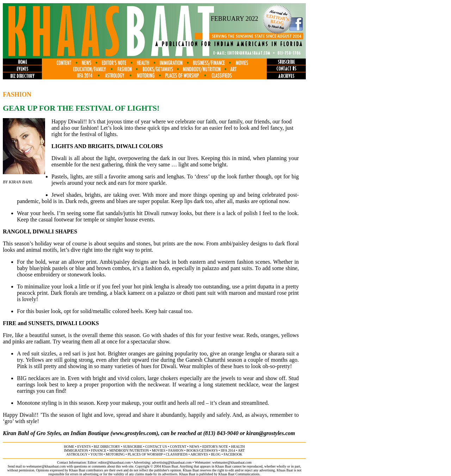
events (84, 447)
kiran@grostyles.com (271, 433)
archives (199, 454)
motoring (115, 454)
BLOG (216, 454)
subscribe (132, 447)
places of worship (145, 454)
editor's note (215, 447)
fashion (176, 450)
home (69, 447)
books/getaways (202, 450)
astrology (77, 454)
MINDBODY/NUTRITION (129, 450)
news (194, 447)
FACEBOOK (233, 454)
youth (96, 454)
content (178, 447)
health (238, 447)
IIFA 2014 (228, 450)
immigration (76, 450)
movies (159, 450)
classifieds (177, 454)
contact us (156, 447)
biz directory (107, 447)
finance (98, 450)
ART (241, 450)
